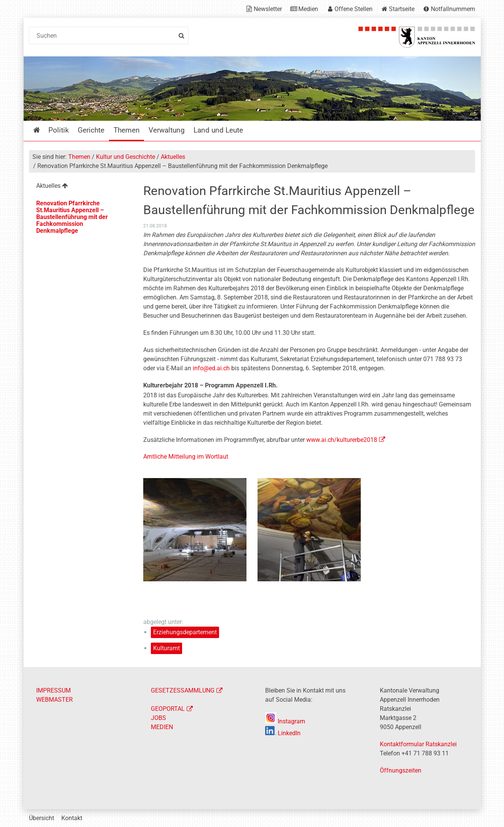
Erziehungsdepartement (185, 632)
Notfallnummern (453, 9)
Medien (308, 9)
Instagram (285, 721)
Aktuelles (173, 157)
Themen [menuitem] (127, 130)
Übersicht (42, 818)
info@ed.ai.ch (211, 368)
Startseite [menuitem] (42, 130)
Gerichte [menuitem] (91, 130)
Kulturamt (166, 648)
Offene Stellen (354, 9)
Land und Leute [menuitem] (218, 130)
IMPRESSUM (54, 690)
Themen (79, 157)
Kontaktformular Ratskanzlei (418, 744)
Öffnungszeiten (401, 770)
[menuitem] (80, 187)
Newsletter (268, 9)
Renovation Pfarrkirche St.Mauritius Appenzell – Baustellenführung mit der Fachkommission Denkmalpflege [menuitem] (72, 217)
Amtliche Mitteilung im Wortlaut (186, 457)
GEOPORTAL (168, 709)
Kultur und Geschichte (126, 157)
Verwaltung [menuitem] (167, 130)
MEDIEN (162, 727)
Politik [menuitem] (59, 130)
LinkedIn (283, 733)
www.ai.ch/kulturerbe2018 (342, 440)
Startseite (402, 9)
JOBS (158, 718)
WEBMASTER (54, 700)
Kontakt (72, 818)
